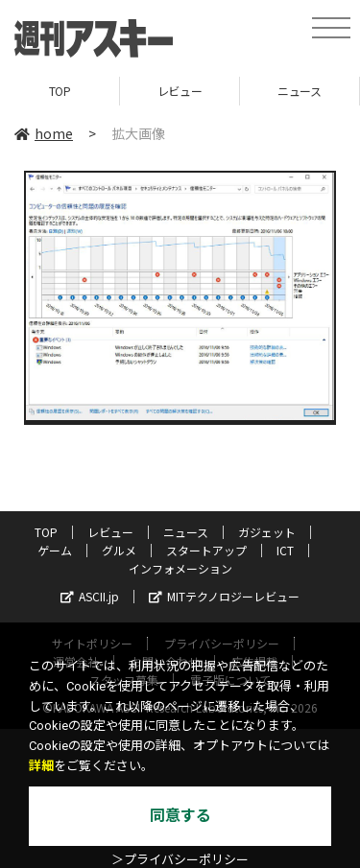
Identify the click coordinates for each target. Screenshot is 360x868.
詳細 (41, 766)
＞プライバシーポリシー (180, 860)
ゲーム (55, 550)
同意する (180, 816)
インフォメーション (180, 568)
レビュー (180, 91)
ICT (285, 550)
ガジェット (267, 532)
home (44, 133)
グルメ (119, 550)
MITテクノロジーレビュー (224, 596)
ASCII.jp (90, 596)
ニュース (299, 91)
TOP (60, 91)
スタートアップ (206, 550)
